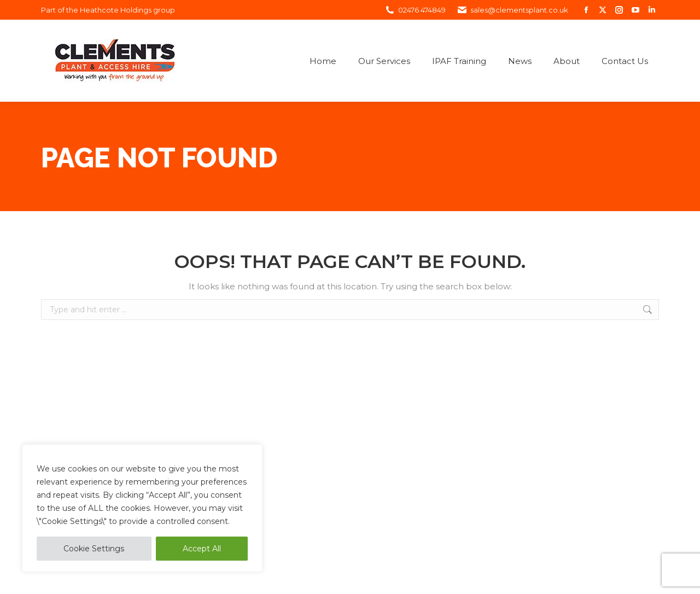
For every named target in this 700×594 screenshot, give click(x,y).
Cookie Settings (94, 549)
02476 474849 (415, 10)
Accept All (202, 549)
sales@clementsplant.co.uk (512, 10)
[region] (142, 508)
